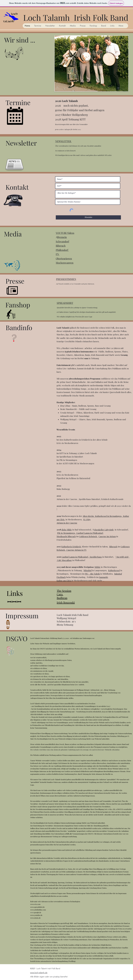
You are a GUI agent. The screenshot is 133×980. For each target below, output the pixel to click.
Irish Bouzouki (66, 602)
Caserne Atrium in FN (76, 550)
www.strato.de (35, 918)
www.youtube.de (36, 915)
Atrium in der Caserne (67, 523)
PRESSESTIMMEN (66, 279)
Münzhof (88, 570)
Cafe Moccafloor (64, 560)
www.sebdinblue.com (38, 910)
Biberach (113, 547)
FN (58, 254)
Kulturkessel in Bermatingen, (109, 516)
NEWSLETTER (63, 141)
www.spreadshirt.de (37, 907)
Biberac (60, 246)
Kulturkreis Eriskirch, (71, 547)
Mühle (97, 567)
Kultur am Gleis (64, 581)
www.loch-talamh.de (39, 973)
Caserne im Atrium (107, 536)
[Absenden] (88, 217)
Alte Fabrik (95, 574)
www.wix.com (36, 904)
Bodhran (62, 598)
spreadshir (111, 779)
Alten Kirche (89, 516)
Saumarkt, (104, 577)
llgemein (62, 237)
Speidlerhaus (96, 557)
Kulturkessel (114, 570)
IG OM (86, 519)
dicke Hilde (67, 530)
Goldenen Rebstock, (89, 536)
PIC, (87, 574)
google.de (38, 912)
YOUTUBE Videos (65, 233)
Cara (60, 594)
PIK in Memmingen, (67, 533)
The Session (64, 591)
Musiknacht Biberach (66, 536)
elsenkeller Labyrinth (104, 530)
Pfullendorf (62, 250)
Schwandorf (62, 241)
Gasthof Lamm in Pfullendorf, (90, 533)
